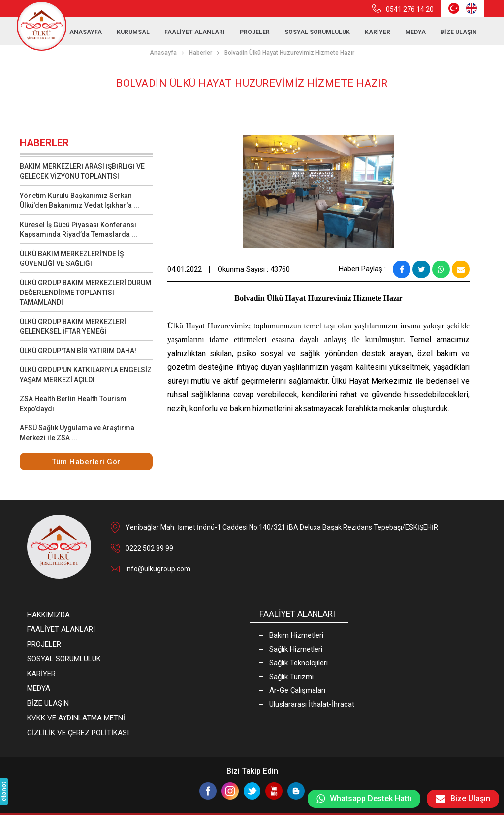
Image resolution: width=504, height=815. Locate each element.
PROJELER (255, 32)
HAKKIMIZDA (48, 615)
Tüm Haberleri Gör (86, 462)
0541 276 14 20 (410, 9)
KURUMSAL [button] (133, 32)
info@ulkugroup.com (158, 569)
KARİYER (378, 32)
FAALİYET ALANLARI (195, 32)
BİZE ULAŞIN (459, 32)
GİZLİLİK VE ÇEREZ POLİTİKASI (78, 733)
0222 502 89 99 (149, 548)
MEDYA (39, 688)
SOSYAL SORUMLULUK (317, 32)
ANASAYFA (86, 32)
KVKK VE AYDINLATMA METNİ (76, 718)
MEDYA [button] (415, 32)
